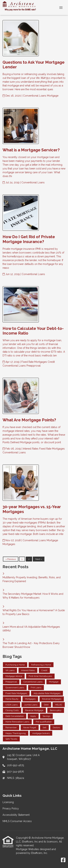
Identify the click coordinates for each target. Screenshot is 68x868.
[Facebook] (63, 860)
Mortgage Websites (28, 849)
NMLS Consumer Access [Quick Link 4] (17, 821)
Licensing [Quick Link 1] (8, 802)
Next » (39, 559)
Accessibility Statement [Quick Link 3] (16, 815)
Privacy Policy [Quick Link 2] (11, 809)
